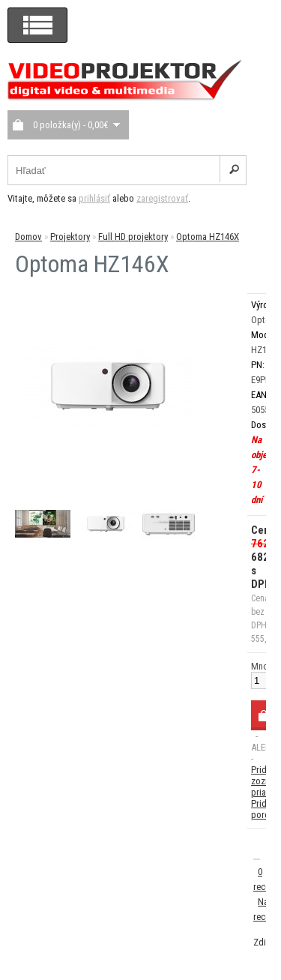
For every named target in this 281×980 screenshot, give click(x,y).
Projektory (70, 237)
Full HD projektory (133, 237)
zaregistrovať (162, 198)
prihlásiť (94, 198)
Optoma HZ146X (208, 237)
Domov (28, 237)
